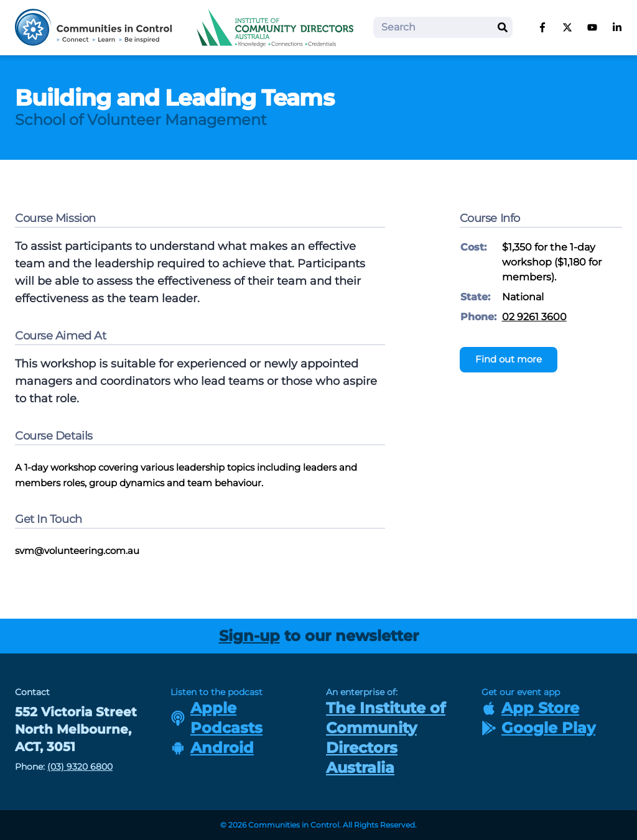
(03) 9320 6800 (80, 767)
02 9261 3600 (534, 317)
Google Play (538, 728)
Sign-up (249, 636)
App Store (530, 708)
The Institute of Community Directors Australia (386, 738)
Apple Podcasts (216, 718)
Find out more (509, 359)
